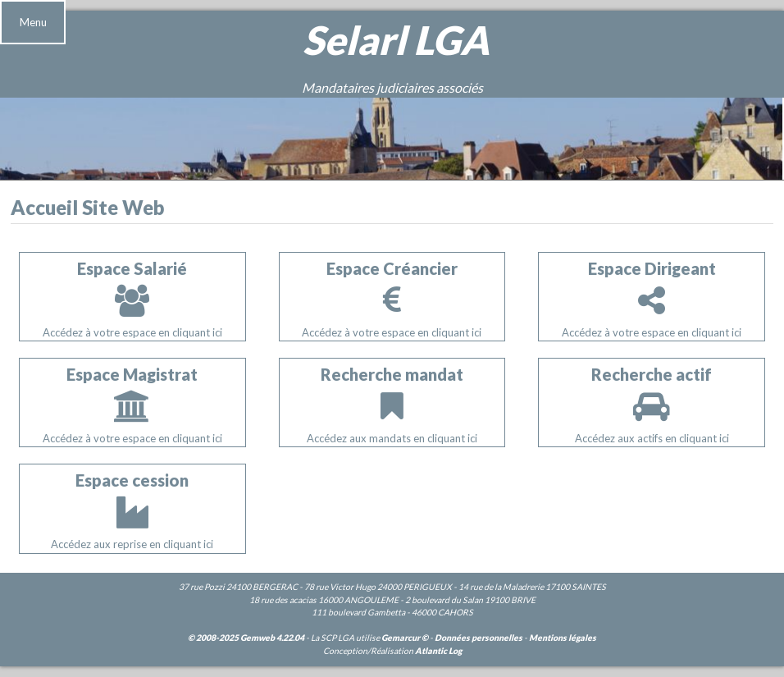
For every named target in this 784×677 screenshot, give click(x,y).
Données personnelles (479, 638)
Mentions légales (563, 638)
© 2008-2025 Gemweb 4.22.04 (246, 638)
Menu (33, 22)
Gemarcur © (405, 638)
